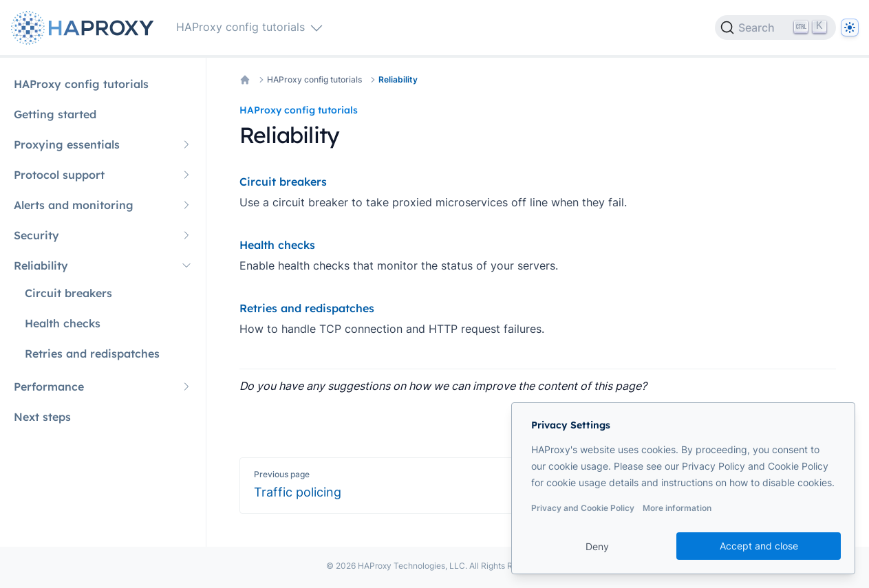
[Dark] (850, 28)
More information (677, 508)
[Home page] (85, 28)
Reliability (398, 79)
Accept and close (759, 546)
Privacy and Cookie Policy (583, 508)
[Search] (775, 28)
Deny (597, 546)
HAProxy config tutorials (314, 79)
